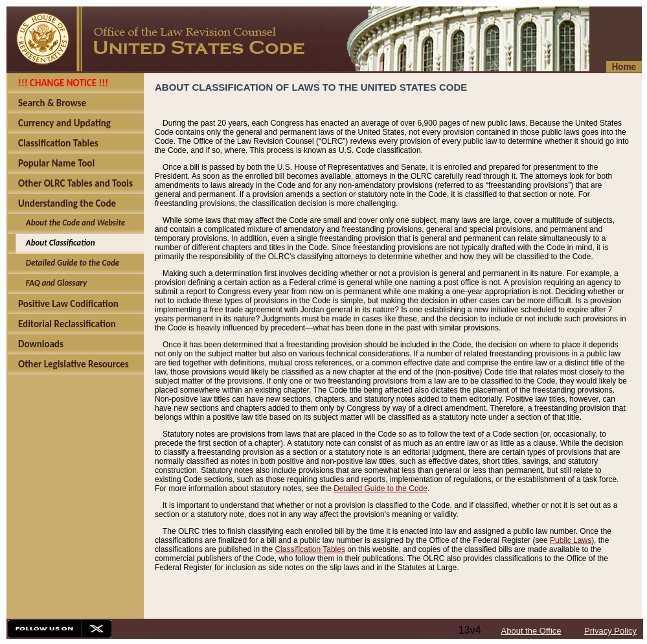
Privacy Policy (610, 631)
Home (624, 67)
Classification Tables (310, 549)
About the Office (531, 631)
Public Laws (571, 540)
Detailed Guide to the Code (380, 489)
